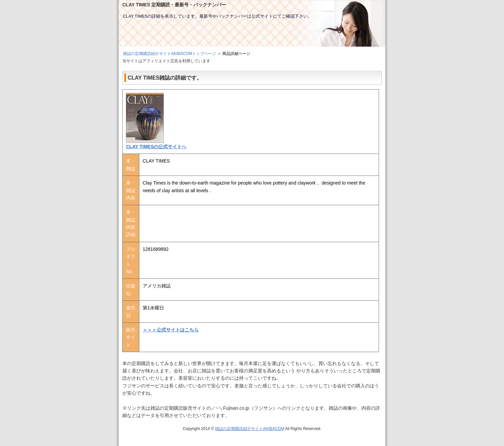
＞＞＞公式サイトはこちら (171, 330)
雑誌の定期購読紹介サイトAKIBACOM (249, 429)
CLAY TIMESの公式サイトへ (156, 147)
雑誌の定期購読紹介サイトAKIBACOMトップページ (169, 54)
